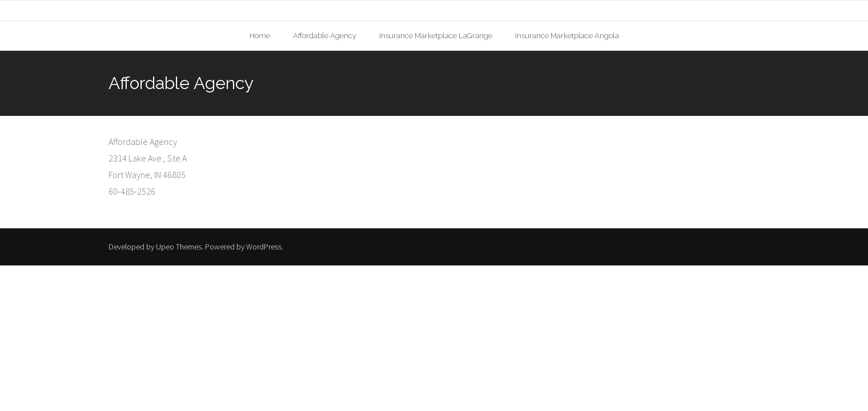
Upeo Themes (179, 247)
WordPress (264, 247)
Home (260, 36)
